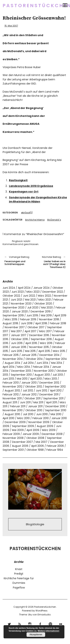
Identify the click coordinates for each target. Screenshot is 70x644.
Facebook (40, 624)
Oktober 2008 (35, 438)
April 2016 (31, 343)
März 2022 (44, 296)
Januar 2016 (19, 347)
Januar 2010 (59, 418)
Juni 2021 (17, 300)
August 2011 (10, 402)
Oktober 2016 (20, 339)
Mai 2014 (57, 363)
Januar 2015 (29, 355)
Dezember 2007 (22, 442)
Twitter (9, 624)
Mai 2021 (30, 300)
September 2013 (21, 375)
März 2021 (45, 300)
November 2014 (13, 359)
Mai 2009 (18, 430)
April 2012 (56, 391)
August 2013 (42, 375)
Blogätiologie (35, 524)
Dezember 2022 (53, 292)
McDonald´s (54, 220)
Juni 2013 (8, 379)
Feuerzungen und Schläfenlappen (18, 260)
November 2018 (49, 319)
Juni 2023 (18, 292)
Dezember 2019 (41, 311)
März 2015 (59, 351)
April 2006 (38, 446)
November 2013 (44, 371)
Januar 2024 (42, 288)
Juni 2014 (42, 363)
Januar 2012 (29, 394)
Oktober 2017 (36, 327)
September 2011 (53, 398)
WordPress (41, 611)
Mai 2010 (56, 414)
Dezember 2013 (21, 371)
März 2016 (46, 343)
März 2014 (24, 367)
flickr (61, 624)
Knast (19, 569)
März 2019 (11, 319)
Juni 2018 (27, 323)
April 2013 (36, 379)
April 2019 (60, 315)
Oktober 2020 (43, 304)
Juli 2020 (33, 308)
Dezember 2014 (49, 355)
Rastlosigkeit (18, 180)
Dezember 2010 (55, 406)
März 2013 (51, 379)
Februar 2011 (18, 406)
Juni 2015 (17, 351)
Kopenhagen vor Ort (24, 192)
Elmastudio (44, 615)
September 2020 (14, 308)
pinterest (50, 624)
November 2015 (39, 347)
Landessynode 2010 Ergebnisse (31, 186)
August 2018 (10, 323)
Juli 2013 (58, 375)
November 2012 (13, 387)
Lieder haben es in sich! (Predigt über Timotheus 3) (52, 262)
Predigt (19, 574)
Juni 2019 (32, 315)
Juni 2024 (9, 288)
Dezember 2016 (39, 335)
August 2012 (12, 391)
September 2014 (56, 359)
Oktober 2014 (34, 359)
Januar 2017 (19, 335)
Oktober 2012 (34, 387)
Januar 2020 (20, 311)
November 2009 (39, 422)
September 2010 (56, 410)
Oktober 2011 (32, 398)
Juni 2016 (17, 343)
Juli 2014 (28, 363)
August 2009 (45, 426)
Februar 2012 (11, 394)
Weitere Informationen (49, 631)
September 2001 (13, 450)
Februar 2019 (28, 319)
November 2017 (15, 327)
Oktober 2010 (34, 410)
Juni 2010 (42, 414)
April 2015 (44, 351)
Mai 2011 (38, 402)
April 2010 (8, 418)
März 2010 (23, 418)
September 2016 (41, 339)
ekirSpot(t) (27, 213)
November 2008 (13, 438)
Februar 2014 (41, 367)
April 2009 (33, 430)
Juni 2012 (42, 391)
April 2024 (24, 288)
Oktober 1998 (35, 450)
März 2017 (45, 331)
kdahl (27, 241)
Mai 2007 (42, 442)
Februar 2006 (55, 446)
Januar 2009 (31, 434)
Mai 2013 (22, 379)
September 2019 (13, 315)
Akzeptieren (36, 635)
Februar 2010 (41, 418)
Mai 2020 (47, 308)
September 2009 (23, 426)
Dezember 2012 (49, 383)
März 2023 (33, 292)
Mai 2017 (16, 331)
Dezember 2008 (52, 434)
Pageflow (19, 588)
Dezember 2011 (49, 394)
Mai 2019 (46, 315)
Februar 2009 (11, 434)
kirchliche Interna (35, 220)
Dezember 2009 (15, 422)
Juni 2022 (29, 296)
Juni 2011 (25, 402)
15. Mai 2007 (11, 26)
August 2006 (20, 446)
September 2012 (55, 387)
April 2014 (9, 367)
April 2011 (52, 402)
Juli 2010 (28, 414)
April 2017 (31, 331)
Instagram (30, 624)
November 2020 (21, 304)
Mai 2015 (30, 351)
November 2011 (12, 398)
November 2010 (13, 410)
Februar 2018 (58, 323)
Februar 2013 (11, 383)
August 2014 (13, 363)
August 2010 (12, 414)
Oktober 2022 (11, 296)
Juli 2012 (28, 391)
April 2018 (41, 323)
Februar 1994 (55, 450)
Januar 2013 (29, 383)
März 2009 (49, 430)
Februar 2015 (11, 355)
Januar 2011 (35, 406)
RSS (20, 624)
